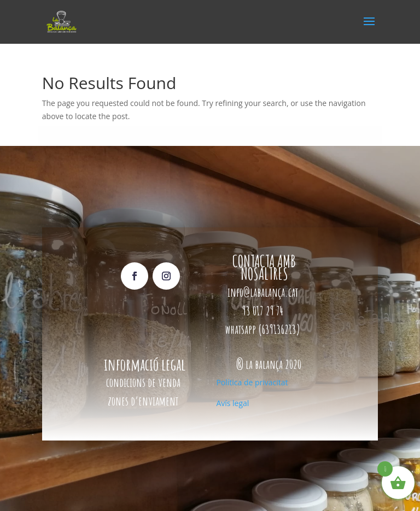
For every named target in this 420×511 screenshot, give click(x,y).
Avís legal (232, 403)
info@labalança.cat (263, 292)
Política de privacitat (252, 382)
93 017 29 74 (264, 311)
